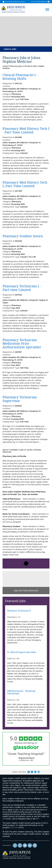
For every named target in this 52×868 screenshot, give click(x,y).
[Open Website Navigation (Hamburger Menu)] (47, 6)
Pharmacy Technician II (19, 611)
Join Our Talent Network (39, 2)
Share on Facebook (29, 772)
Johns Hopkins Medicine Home (15, 2)
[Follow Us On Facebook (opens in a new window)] (15, 845)
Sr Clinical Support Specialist (22, 652)
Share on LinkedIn (35, 772)
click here (14, 827)
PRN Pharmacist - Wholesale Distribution (21, 692)
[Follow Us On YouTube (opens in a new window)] (25, 845)
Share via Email (39, 772)
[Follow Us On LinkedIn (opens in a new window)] (30, 845)
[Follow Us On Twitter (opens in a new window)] (20, 845)
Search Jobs (10, 49)
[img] (13, 9)
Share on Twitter (32, 772)
